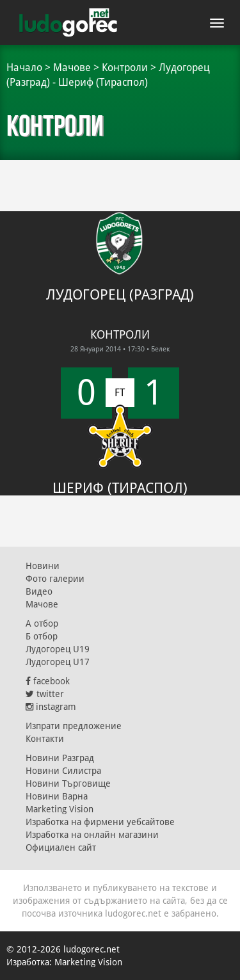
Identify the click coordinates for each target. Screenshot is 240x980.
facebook (48, 681)
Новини (43, 566)
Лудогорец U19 (58, 649)
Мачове (72, 68)
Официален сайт (61, 847)
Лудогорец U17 (58, 662)
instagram (51, 707)
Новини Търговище (68, 783)
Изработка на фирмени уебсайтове (100, 822)
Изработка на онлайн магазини (92, 835)
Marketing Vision (60, 809)
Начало (24, 68)
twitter (45, 694)
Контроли (125, 68)
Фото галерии (55, 579)
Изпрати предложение (74, 726)
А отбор (42, 623)
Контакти (45, 739)
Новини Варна (57, 796)
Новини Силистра (63, 771)
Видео (39, 591)
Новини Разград (60, 758)
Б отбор (42, 636)
